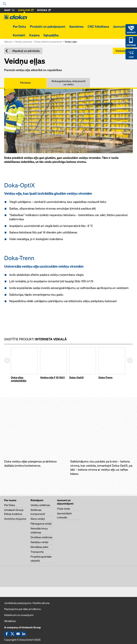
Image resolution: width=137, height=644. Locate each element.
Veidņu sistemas (24, 42)
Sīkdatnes (10, 621)
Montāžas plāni (39, 547)
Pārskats (25, 83)
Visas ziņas (63, 509)
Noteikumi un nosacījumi (19, 615)
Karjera (34, 35)
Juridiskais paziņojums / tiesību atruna (27, 603)
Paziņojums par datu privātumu (23, 609)
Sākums (8, 42)
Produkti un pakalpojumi (48, 27)
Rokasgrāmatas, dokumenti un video (68, 83)
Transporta (37, 552)
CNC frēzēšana (98, 27)
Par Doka (19, 27)
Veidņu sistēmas (40, 505)
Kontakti (19, 35)
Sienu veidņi (38, 519)
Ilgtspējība (51, 35)
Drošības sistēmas (41, 537)
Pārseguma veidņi (41, 524)
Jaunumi (119, 27)
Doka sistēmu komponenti (48, 42)
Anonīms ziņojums (15, 519)
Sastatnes (76, 27)
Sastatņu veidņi (39, 542)
